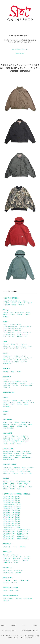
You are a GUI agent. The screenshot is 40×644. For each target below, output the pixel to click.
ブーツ (15, 581)
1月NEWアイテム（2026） (12, 503)
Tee (12, 313)
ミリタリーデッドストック (12, 301)
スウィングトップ (25, 327)
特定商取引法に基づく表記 (30, 631)
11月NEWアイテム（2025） (12, 506)
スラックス (29, 358)
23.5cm (28, 401)
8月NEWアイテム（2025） (12, 512)
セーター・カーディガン (11, 348)
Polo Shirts (7, 487)
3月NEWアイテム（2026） (12, 499)
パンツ (14, 303)
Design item (7, 458)
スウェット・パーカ (19, 346)
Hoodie (17, 454)
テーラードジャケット (24, 332)
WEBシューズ (8, 578)
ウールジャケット (9, 334)
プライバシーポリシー (9, 631)
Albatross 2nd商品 (10, 464)
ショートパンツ (8, 573)
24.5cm (12, 402)
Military (6, 317)
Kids (26, 426)
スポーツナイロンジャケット (12, 330)
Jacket (6, 313)
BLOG (24, 626)
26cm (32, 402)
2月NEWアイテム (23, 537)
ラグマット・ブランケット (24, 599)
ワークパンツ (8, 360)
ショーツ (24, 362)
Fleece (14, 424)
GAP (24, 467)
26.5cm (6, 404)
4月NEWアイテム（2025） (12, 520)
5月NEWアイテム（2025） (12, 518)
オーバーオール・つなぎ (11, 362)
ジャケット (7, 385)
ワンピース (7, 387)
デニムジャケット (16, 325)
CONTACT (35, 626)
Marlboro (17, 467)
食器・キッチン (8, 599)
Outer (5, 322)
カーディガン (8, 563)
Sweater (20, 315)
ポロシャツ (7, 346)
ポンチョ (23, 547)
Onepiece (13, 485)
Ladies (12, 315)
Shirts (5, 315)
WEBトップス (8, 552)
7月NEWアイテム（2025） (12, 514)
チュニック (26, 559)
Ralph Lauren (26, 458)
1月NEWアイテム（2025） (12, 525)
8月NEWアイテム (23, 531)
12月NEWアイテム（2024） (12, 527)
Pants (28, 313)
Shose (25, 456)
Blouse (21, 485)
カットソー (27, 557)
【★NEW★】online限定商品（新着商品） (17, 494)
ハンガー (6, 600)
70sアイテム (7, 467)
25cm (19, 402)
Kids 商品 (7, 369)
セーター (6, 442)
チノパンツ (7, 358)
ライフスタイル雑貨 (10, 305)
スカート (16, 385)
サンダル (6, 582)
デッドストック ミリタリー (12, 440)
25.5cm (26, 402)
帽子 (12, 591)
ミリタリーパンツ (20, 356)
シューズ (23, 473)
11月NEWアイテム (9, 529)
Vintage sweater (9, 452)
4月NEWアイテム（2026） (12, 497)
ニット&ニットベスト (24, 471)
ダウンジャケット (23, 334)
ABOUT (14, 626)
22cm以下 (7, 401)
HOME (3, 626)
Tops (5, 341)
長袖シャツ (15, 344)
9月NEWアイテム (9, 531)
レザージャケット (9, 336)
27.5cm (19, 404)
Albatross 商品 (8, 449)
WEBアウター (8, 544)
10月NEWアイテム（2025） (12, 508)
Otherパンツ (7, 364)
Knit (29, 481)
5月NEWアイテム (9, 535)
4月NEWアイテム (23, 535)
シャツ (5, 471)
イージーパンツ (18, 358)
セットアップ (16, 469)
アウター (25, 301)
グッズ (5, 444)
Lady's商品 (7, 377)
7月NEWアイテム (9, 533)
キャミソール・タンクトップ (12, 557)
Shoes (6, 398)
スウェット (23, 384)
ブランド (21, 305)
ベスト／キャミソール (10, 384)
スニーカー (25, 442)
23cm (21, 401)
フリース (24, 348)
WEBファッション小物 (11, 588)
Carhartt (17, 458)
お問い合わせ (20, 53)
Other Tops (22, 424)
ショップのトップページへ (20, 49)
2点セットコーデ (9, 481)
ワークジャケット (9, 332)
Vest (15, 487)
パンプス (14, 582)
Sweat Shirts (20, 313)
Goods (27, 315)
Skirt (30, 487)
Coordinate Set (9, 392)
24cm (5, 402)
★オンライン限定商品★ (11, 298)
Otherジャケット (22, 336)
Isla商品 (6, 478)
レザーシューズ (25, 581)
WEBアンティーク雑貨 (11, 596)
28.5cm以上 (7, 406)
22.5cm (15, 401)
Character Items (9, 459)
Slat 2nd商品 (8, 433)
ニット (32, 384)
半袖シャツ (24, 344)
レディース (22, 303)
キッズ (30, 303)
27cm (13, 404)
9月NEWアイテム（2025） (12, 510)
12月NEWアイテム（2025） (12, 505)
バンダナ (6, 414)
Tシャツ (6, 344)
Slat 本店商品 (8, 419)
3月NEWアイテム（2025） (12, 522)
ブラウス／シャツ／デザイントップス (15, 382)
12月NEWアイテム (23, 539)
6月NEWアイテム (23, 533)
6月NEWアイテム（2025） (12, 516)
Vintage (6, 310)
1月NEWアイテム (9, 539)
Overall (29, 454)
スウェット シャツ (9, 438)
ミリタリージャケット (10, 327)
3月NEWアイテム (9, 537)
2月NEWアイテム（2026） (12, 501)
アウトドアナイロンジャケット (13, 329)
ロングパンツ (18, 571)
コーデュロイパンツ (21, 360)
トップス (6, 303)
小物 (30, 473)
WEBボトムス (8, 568)
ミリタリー (15, 442)
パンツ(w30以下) (26, 385)
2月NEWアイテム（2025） (12, 524)
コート (5, 325)
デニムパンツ (8, 356)
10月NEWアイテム (24, 529)
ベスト (30, 346)
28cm (26, 404)
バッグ (5, 591)
